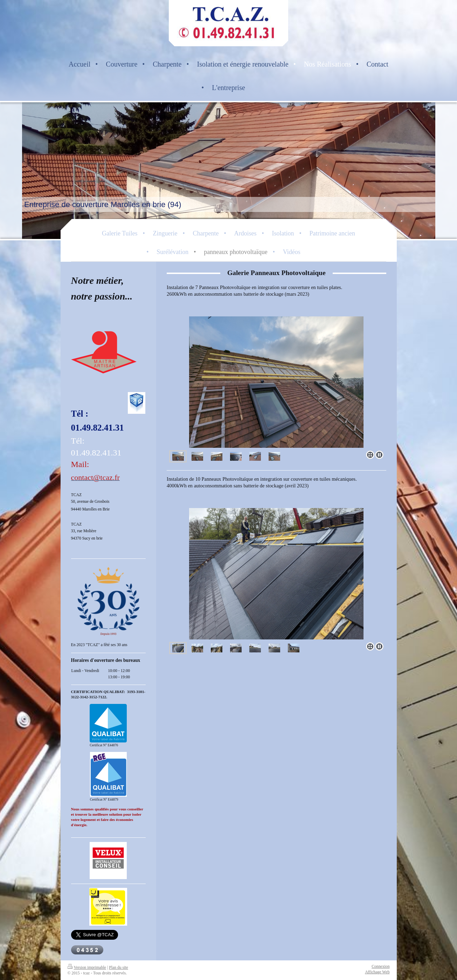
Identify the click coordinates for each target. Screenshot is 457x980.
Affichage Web (377, 972)
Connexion (380, 967)
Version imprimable (87, 968)
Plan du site (119, 968)
